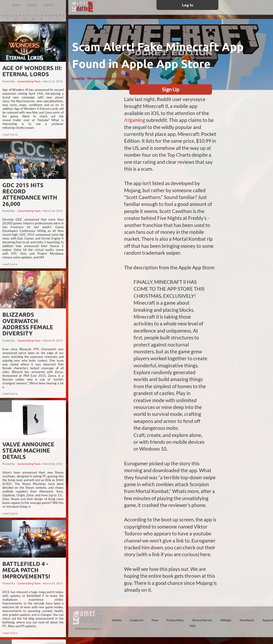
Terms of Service (202, 620)
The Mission (247, 620)
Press (155, 620)
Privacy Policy (175, 620)
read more (10, 134)
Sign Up (171, 89)
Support (268, 620)
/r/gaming (135, 120)
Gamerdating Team (29, 81)
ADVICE (49, 5)
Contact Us (136, 620)
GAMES (32, 5)
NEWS (16, 5)
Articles (117, 620)
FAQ (192, 626)
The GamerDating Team (102, 78)
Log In (188, 5)
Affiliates (226, 620)
